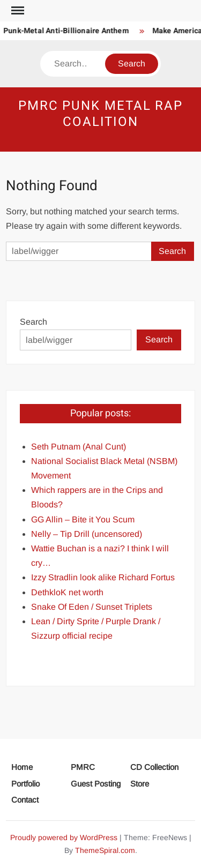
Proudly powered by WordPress (64, 837)
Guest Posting (96, 784)
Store (140, 784)
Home (22, 767)
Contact (25, 800)
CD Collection (154, 767)
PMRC (83, 767)
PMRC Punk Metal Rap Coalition (100, 114)
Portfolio (25, 784)
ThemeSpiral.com (105, 850)
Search (33, 322)
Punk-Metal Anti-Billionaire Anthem (68, 31)
